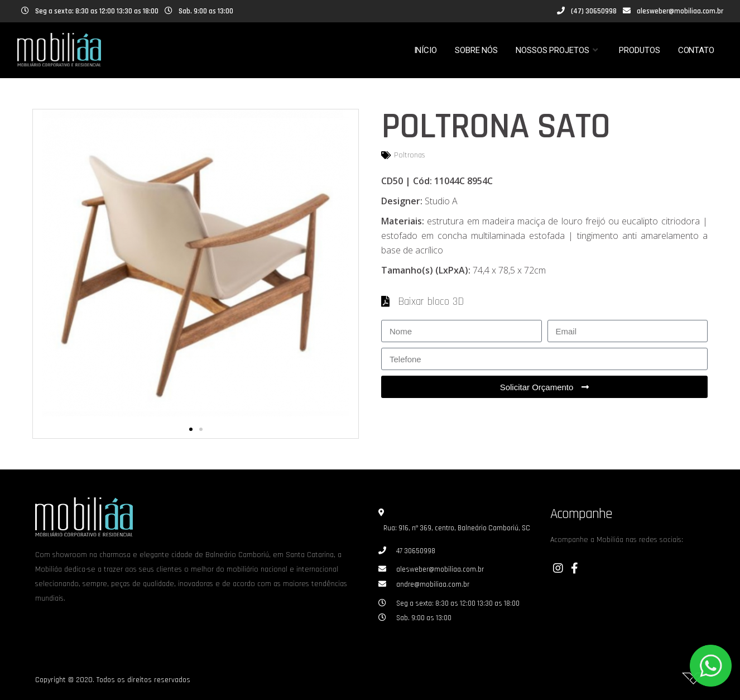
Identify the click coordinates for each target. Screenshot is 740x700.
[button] (191, 429)
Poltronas (410, 155)
